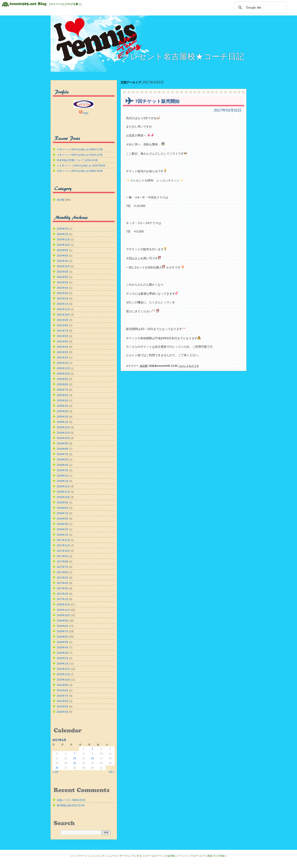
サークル (124, 856)
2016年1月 (63, 664)
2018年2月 (63, 529)
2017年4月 (63, 583)
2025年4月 (63, 229)
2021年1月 (63, 363)
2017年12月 (63, 540)
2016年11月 (63, 610)
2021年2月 (63, 358)
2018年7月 (63, 513)
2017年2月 (63, 594)
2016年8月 (63, 626)
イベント (182, 856)
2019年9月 (63, 443)
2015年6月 (63, 701)
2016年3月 (63, 653)
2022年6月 (63, 277)
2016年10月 (63, 615)
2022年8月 (63, 272)
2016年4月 (63, 647)
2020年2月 (63, 417)
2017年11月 (63, 545)
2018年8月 (63, 508)
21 (75, 763)
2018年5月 (63, 519)
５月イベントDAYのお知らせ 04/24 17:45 (80, 149)
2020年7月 (63, 390)
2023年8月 (63, 250)
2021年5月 (63, 342)
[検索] (260, 8)
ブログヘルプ (197, 856)
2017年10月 (63, 551)
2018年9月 (63, 503)
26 (57, 768)
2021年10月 (63, 315)
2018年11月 (63, 492)
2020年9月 (63, 379)
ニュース (112, 856)
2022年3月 (63, 293)
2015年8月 (63, 690)
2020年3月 (63, 411)
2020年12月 (63, 368)
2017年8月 (63, 562)
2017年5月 (63, 578)
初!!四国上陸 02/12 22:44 (70, 805)
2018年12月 (63, 486)
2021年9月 (63, 320)
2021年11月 (63, 309)
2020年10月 (63, 374)
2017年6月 (63, 572)
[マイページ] (57, 4)
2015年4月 (63, 712)
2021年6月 (63, 336)
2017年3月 (63, 588)
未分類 (144, 366)
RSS (86, 113)
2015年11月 (63, 674)
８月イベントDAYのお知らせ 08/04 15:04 (80, 171)
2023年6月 (63, 256)
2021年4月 (63, 347)
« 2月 (55, 772)
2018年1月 (63, 535)
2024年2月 (63, 234)
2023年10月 (63, 245)
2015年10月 (63, 680)
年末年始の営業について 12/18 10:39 (77, 160)
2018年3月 (63, 524)
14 (75, 758)
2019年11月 (63, 433)
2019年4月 (63, 465)
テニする (137, 856)
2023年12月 (63, 240)
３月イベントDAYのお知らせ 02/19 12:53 (80, 155)
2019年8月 (63, 449)
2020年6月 (63, 395)
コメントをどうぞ (189, 366)
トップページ (80, 856)
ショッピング (97, 856)
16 (92, 758)
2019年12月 (63, 427)
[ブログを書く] (73, 4)
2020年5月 (63, 401)
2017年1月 (63, 599)
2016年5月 (63, 642)
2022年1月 (63, 304)
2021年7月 (63, 331)
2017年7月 (63, 567)
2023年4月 (63, 261)
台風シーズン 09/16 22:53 (71, 800)
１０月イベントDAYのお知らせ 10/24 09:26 (81, 166)
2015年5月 (63, 707)
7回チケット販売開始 (157, 101)
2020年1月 (63, 422)
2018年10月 (63, 497)
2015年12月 (63, 669)
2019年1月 (63, 481)
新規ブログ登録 (216, 856)
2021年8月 (63, 325)
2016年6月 (63, 637)
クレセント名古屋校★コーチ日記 (183, 56)
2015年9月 (63, 685)
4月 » (112, 772)
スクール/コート (153, 856)
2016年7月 (63, 631)
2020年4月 (63, 406)
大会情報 (170, 856)
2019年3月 (63, 470)
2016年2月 (63, 658)
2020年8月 (63, 384)
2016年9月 (63, 621)
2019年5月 (63, 460)
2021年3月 (63, 352)
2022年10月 (63, 266)
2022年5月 (63, 282)
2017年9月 (63, 556)
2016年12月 (63, 605)
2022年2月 (63, 299)
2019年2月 (63, 476)
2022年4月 (63, 288)
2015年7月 (63, 696)
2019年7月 (63, 454)
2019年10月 (63, 438)
